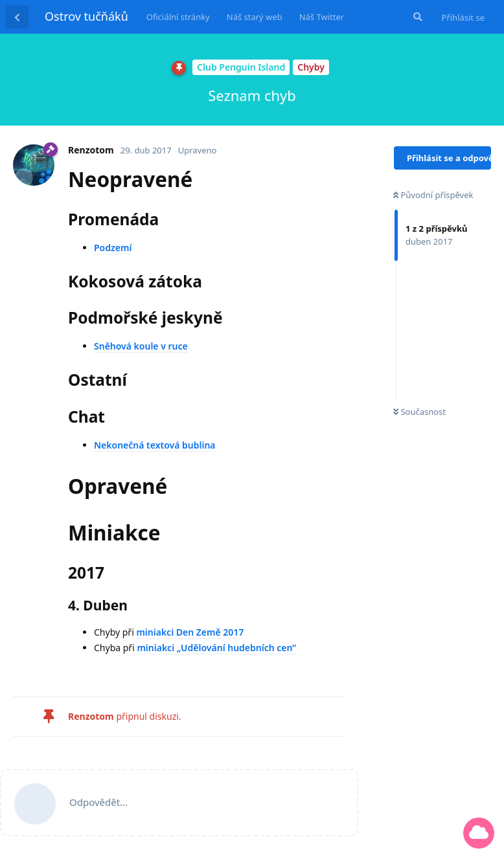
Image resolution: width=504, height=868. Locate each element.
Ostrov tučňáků (86, 16)
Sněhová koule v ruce (141, 346)
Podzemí (113, 248)
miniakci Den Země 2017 (190, 632)
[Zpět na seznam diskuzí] (17, 17)
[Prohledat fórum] (417, 17)
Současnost (419, 412)
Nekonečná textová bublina (155, 445)
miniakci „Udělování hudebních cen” (216, 648)
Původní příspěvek (433, 195)
